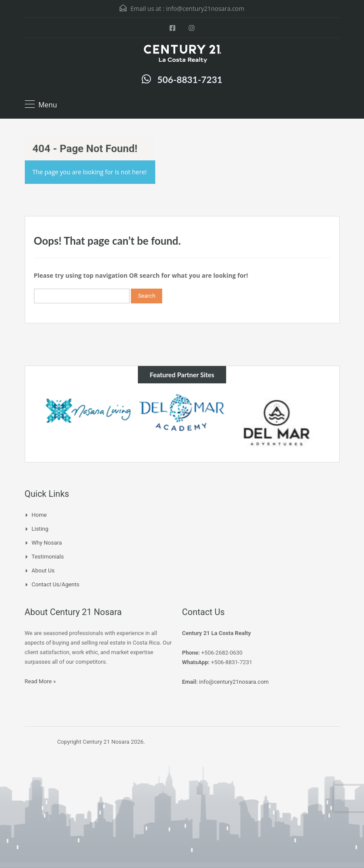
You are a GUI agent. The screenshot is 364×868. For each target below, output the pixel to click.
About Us (43, 570)
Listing (40, 529)
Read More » (40, 681)
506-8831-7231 (190, 79)
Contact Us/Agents (56, 584)
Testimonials (48, 557)
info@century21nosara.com (205, 8)
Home (39, 515)
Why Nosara (47, 543)
